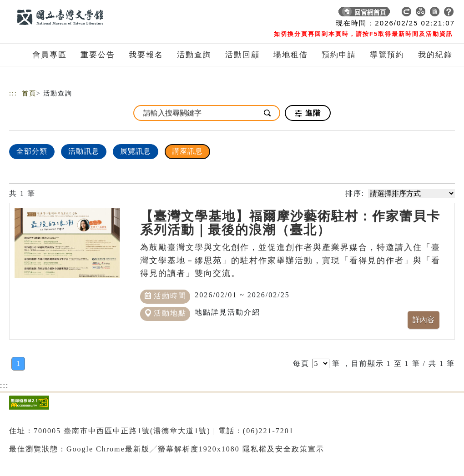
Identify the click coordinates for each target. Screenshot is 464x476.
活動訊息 (84, 151)
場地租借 (291, 55)
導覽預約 (387, 55)
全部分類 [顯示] (32, 151)
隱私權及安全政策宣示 (283, 449)
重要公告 (98, 55)
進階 (308, 113)
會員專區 (50, 55)
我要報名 (146, 55)
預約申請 (339, 55)
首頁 (29, 93)
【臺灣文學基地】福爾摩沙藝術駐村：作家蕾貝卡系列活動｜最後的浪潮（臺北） (290, 223)
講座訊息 (187, 151)
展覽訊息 (136, 151)
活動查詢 (194, 55)
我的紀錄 (435, 55)
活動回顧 (242, 55)
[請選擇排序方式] (411, 193)
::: (13, 93)
